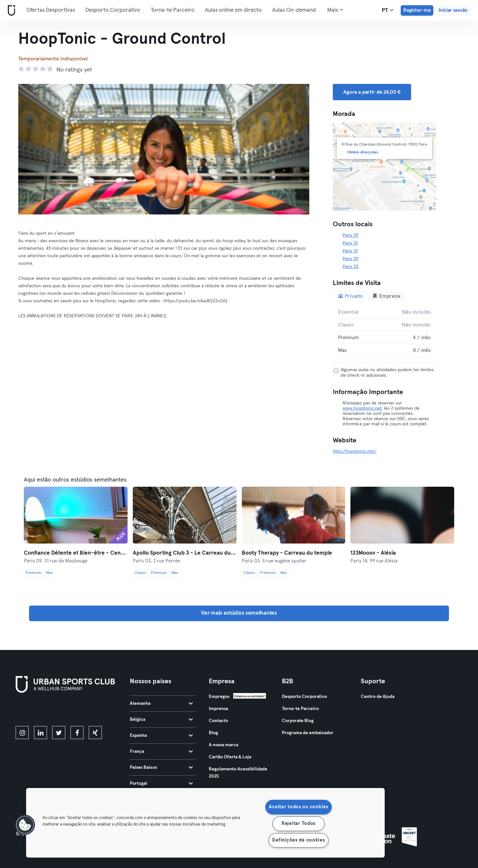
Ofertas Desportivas (51, 10)
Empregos (219, 697)
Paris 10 (350, 243)
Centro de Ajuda (378, 697)
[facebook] (77, 733)
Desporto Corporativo (113, 10)
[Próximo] (287, 149)
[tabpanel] (384, 331)
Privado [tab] (350, 296)
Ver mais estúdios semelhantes (239, 613)
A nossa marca (224, 745)
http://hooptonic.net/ (355, 451)
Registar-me (417, 10)
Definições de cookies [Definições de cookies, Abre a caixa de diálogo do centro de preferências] (298, 840)
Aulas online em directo (233, 10)
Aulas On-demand (294, 10)
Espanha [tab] (161, 735)
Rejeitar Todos (299, 824)
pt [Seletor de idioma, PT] (388, 10)
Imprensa (218, 709)
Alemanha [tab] (161, 703)
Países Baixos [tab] (161, 767)
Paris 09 (351, 235)
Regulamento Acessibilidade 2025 (238, 773)
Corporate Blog (298, 721)
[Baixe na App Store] (38, 711)
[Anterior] (40, 149)
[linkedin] (40, 733)
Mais (335, 10)
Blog (213, 733)
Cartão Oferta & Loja (230, 757)
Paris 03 (351, 267)
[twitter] (59, 733)
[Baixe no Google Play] (85, 711)
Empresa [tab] (386, 296)
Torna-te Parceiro (173, 10)
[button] (25, 825)
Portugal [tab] (161, 783)
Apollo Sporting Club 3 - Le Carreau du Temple (185, 553)
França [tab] (161, 751)
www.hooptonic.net (362, 408)
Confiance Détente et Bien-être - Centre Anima (76, 553)
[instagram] (22, 733)
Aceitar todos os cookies (298, 807)
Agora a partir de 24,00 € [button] (372, 92)
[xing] (95, 733)
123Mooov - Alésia (373, 553)
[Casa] (10, 11)
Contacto (218, 721)
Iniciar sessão (453, 10)
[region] (205, 823)
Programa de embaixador (308, 733)
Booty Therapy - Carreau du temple (287, 553)
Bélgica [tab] (161, 719)
